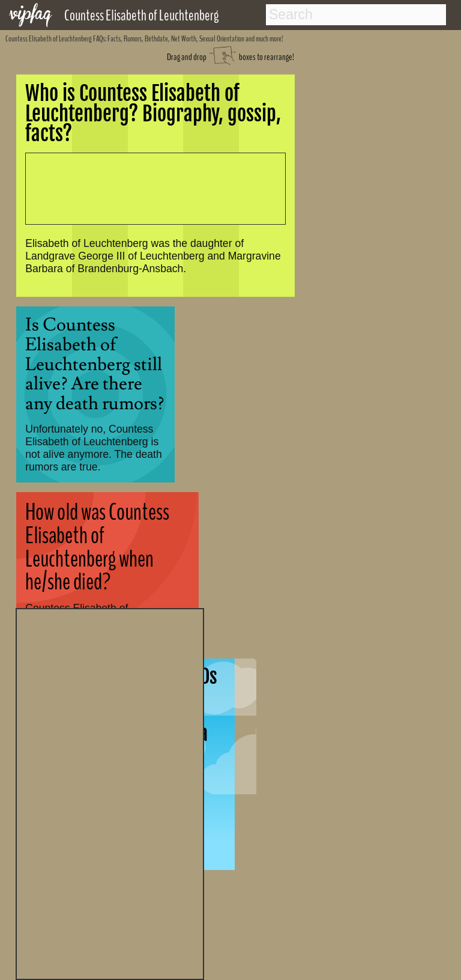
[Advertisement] (110, 793)
